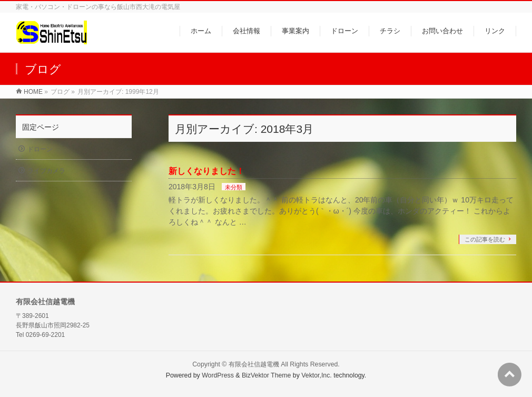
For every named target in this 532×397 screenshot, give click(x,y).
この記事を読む (485, 239)
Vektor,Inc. (317, 375)
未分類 (234, 187)
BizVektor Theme (267, 375)
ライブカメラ (46, 171)
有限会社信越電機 (254, 364)
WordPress (218, 375)
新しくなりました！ (206, 171)
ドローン (40, 149)
